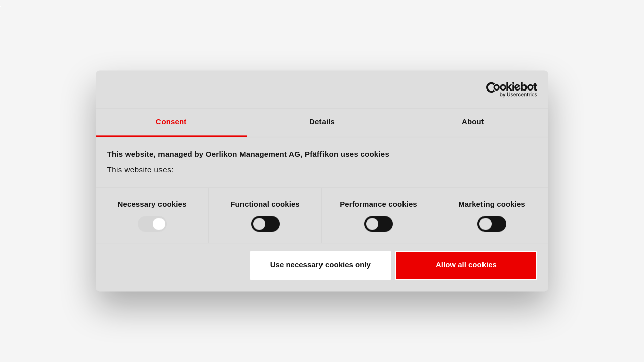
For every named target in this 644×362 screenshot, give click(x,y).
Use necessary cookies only (320, 265)
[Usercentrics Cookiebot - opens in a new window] (493, 89)
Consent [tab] (171, 121)
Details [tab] (322, 121)
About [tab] (473, 121)
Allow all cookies (466, 265)
